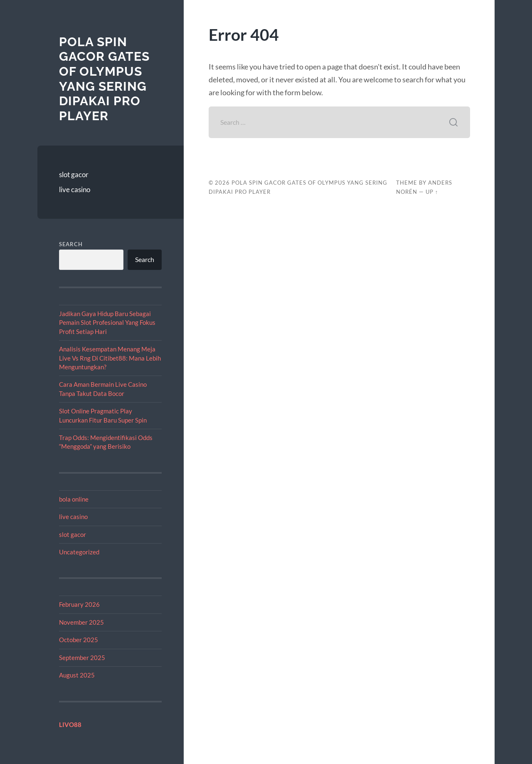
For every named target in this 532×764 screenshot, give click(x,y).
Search (71, 244)
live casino (75, 189)
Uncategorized (79, 552)
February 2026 (79, 604)
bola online (74, 499)
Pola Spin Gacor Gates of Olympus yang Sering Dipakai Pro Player (104, 79)
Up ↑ (432, 192)
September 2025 (82, 658)
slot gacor (74, 174)
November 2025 (81, 622)
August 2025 (77, 675)
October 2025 (79, 640)
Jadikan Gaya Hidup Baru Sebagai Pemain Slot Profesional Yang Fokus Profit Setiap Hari (107, 323)
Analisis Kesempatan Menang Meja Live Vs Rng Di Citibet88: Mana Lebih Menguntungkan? (110, 358)
